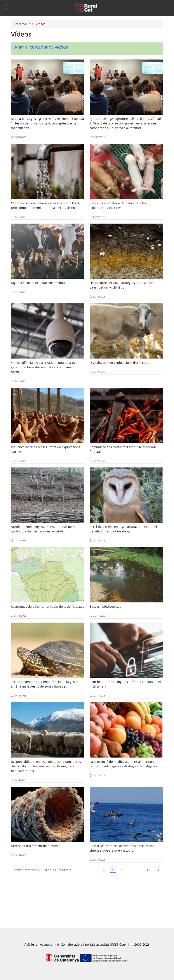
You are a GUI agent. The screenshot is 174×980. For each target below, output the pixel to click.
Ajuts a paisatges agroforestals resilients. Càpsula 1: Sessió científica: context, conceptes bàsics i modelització (47, 123)
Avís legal (31, 944)
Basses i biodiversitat (105, 606)
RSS (114, 944)
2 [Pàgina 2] (121, 870)
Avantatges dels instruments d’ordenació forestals (48, 606)
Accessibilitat (50, 944)
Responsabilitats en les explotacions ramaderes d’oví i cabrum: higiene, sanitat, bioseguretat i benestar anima (46, 766)
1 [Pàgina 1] (113, 870)
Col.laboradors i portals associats (85, 944)
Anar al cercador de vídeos (41, 47)
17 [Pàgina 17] (148, 870)
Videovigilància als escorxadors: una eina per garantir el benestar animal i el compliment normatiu (44, 367)
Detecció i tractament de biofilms (35, 846)
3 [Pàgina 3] (129, 870)
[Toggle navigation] (7, 7)
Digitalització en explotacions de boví (38, 283)
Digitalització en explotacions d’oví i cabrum (122, 363)
